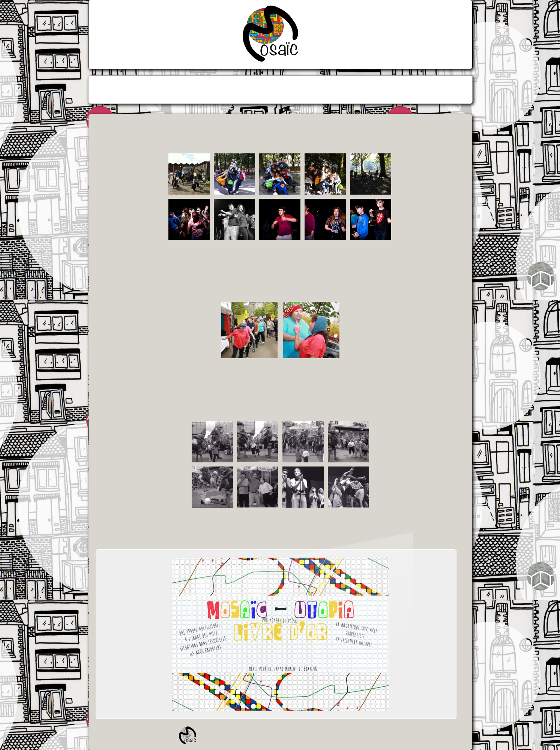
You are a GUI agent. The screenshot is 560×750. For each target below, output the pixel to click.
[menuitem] (254, 90)
